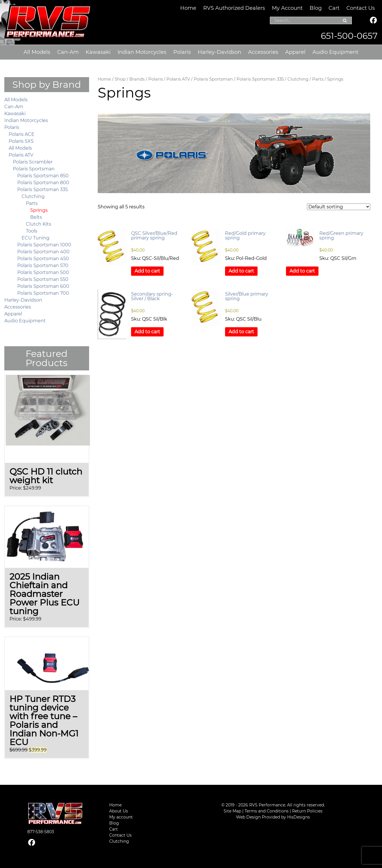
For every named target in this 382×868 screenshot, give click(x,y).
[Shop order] (339, 207)
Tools (32, 231)
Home (188, 8)
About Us (119, 811)
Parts (318, 79)
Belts (36, 217)
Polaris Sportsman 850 (43, 176)
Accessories (263, 52)
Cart (334, 8)
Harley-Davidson (219, 52)
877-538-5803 (41, 832)
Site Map (232, 811)
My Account (287, 8)
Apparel (295, 52)
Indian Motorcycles (142, 52)
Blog (316, 8)
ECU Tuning (35, 238)
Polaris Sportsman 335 (260, 79)
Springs (39, 210)
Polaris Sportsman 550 (43, 279)
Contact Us (361, 8)
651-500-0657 (349, 36)
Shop (120, 79)
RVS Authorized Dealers (234, 8)
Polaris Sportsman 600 (43, 286)
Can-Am (68, 52)
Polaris (182, 52)
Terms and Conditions (267, 811)
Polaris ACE (22, 134)
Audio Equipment (335, 52)
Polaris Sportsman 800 (43, 183)
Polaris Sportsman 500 (43, 272)
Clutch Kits (39, 224)
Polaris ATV (178, 79)
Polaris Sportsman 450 (43, 259)
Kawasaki (98, 52)
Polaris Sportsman (213, 79)
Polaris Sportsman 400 (43, 252)
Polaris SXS (21, 141)
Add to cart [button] (147, 271)
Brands (137, 79)
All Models (37, 52)
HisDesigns (299, 817)
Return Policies (307, 811)
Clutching (298, 79)
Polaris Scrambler (33, 162)
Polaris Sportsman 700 (43, 293)
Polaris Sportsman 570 (43, 265)
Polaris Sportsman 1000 (44, 245)
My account (121, 817)
